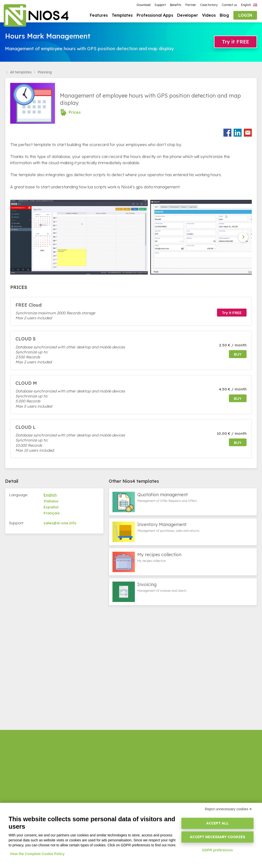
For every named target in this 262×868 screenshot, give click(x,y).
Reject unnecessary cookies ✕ (228, 809)
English (50, 496)
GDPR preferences (217, 850)
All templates (21, 73)
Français (52, 514)
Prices (75, 113)
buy (238, 355)
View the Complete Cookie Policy (37, 854)
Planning (45, 73)
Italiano (51, 502)
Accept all (217, 823)
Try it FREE (236, 42)
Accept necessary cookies (217, 837)
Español (51, 508)
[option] (80, 238)
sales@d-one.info (60, 524)
